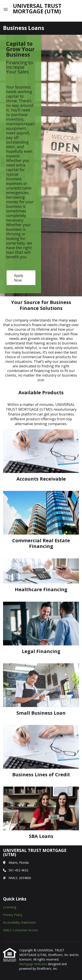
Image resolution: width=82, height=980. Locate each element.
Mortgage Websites (34, 964)
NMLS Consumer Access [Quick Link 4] (21, 930)
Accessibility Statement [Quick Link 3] (19, 922)
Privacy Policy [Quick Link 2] (13, 915)
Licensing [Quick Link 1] (10, 907)
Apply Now (19, 278)
